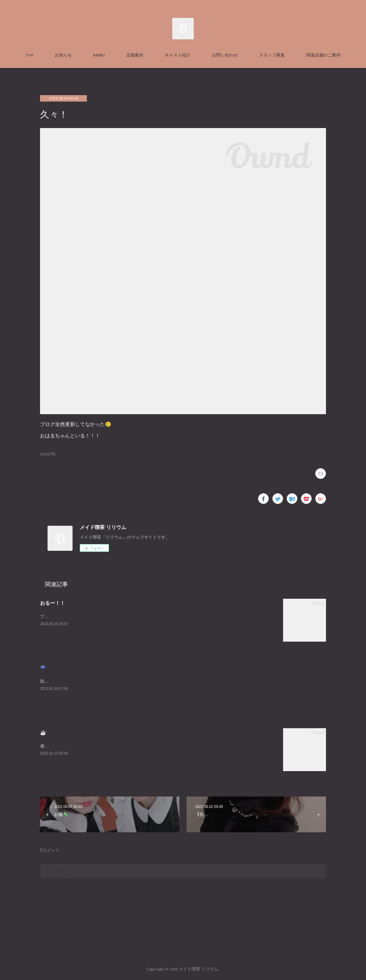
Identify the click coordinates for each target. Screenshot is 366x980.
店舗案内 (135, 55)
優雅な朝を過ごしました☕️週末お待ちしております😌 (93, 746)
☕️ (43, 732)
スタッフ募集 (272, 55)
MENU (99, 55)
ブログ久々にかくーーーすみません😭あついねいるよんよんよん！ (105, 617)
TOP (29, 55)
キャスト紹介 (178, 55)
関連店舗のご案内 (323, 55)
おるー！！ (53, 603)
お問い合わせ (225, 55)
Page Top (183, 940)
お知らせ (63, 55)
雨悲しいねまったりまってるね (70, 681)
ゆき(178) (48, 454)
